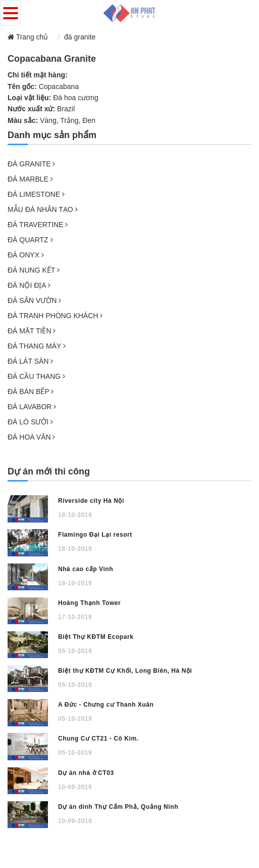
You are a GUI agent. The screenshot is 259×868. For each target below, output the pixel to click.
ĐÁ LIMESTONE (36, 194)
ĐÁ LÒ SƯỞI (30, 422)
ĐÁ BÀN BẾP (31, 392)
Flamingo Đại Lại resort (95, 535)
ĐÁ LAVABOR (32, 407)
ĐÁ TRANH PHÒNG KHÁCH (55, 316)
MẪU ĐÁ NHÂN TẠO (43, 209)
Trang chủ (28, 37)
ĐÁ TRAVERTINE (38, 225)
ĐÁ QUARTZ (30, 240)
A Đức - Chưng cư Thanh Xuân (106, 705)
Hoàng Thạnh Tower (89, 603)
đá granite (80, 37)
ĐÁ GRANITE (31, 164)
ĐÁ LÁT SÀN (30, 361)
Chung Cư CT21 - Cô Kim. (98, 739)
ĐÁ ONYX (26, 255)
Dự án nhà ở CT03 (86, 773)
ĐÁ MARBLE (30, 179)
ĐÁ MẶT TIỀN (32, 331)
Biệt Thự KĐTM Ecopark (96, 637)
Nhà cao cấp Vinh (86, 569)
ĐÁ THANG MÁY (37, 346)
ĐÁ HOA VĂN (31, 437)
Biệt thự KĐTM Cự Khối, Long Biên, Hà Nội (125, 671)
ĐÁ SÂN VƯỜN (34, 300)
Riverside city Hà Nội (91, 501)
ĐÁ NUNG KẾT (34, 270)
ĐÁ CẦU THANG (36, 376)
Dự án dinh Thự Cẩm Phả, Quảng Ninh (118, 807)
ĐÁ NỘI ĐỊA (29, 285)
